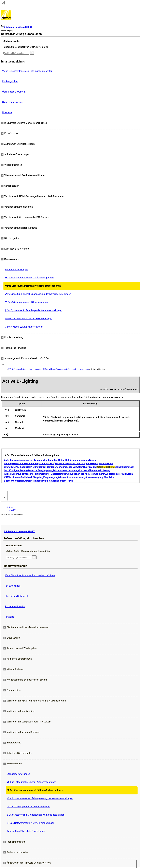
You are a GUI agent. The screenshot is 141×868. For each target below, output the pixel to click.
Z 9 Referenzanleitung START (19, 531)
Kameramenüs (35, 369)
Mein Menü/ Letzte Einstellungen (24, 327)
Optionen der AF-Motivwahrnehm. (88, 474)
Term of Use (12, 510)
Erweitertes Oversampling (77, 464)
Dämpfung (38, 477)
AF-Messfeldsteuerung (59, 474)
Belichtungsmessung (23, 474)
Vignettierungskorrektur (25, 470)
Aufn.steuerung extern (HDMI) (59, 481)
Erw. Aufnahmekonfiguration (44, 460)
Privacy (10, 507)
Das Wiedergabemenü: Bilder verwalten (26, 302)
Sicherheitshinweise (13, 102)
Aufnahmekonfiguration (16, 460)
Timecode (38, 481)
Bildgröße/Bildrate (22, 464)
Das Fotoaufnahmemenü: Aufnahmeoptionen (29, 278)
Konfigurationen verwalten (69, 467)
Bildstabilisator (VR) (116, 474)
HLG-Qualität (90, 467)
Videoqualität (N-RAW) (44, 464)
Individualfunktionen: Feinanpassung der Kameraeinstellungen (38, 294)
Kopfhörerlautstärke (22, 481)
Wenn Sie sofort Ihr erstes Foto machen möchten (27, 71)
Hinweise (7, 112)
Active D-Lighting (106, 467)
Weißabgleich (23, 467)
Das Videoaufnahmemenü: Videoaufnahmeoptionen (33, 286)
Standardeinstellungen (16, 270)
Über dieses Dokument (14, 92)
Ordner (62, 460)
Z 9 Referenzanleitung (18, 369)
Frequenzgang (51, 477)
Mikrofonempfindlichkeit (20, 477)
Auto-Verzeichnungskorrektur (74, 470)
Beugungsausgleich (48, 470)
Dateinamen (72, 460)
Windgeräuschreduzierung (72, 477)
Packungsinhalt (10, 81)
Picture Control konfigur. (43, 467)
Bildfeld (59, 464)
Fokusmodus (40, 474)
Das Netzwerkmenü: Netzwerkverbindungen (28, 319)
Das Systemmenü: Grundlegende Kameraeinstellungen (33, 310)
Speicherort (84, 460)
